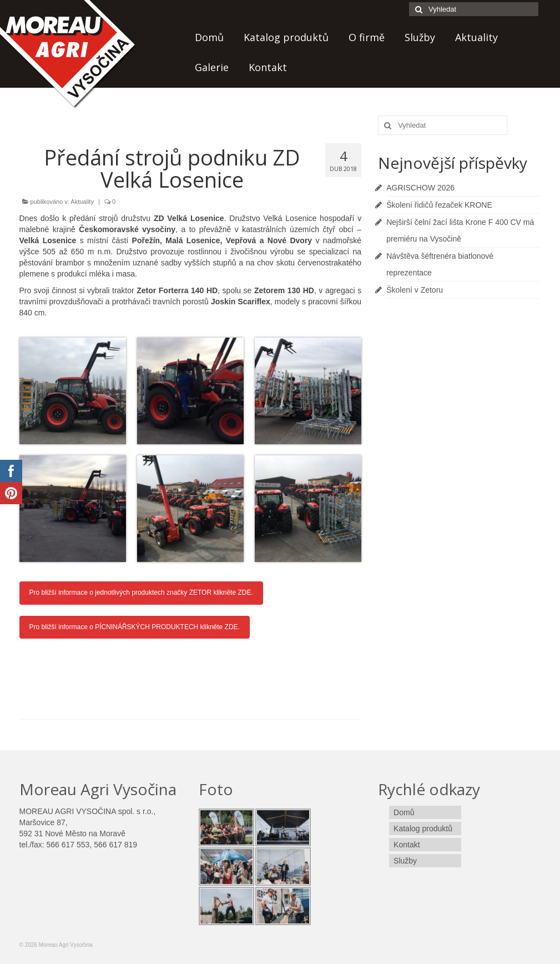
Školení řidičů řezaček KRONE (439, 205)
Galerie (212, 67)
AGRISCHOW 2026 (420, 188)
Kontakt (268, 67)
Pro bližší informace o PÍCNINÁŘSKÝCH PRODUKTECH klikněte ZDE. (135, 627)
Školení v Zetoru (415, 290)
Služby (420, 37)
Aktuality (476, 37)
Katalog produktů (286, 37)
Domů (209, 37)
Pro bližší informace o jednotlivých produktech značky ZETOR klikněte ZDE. (141, 593)
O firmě (367, 37)
